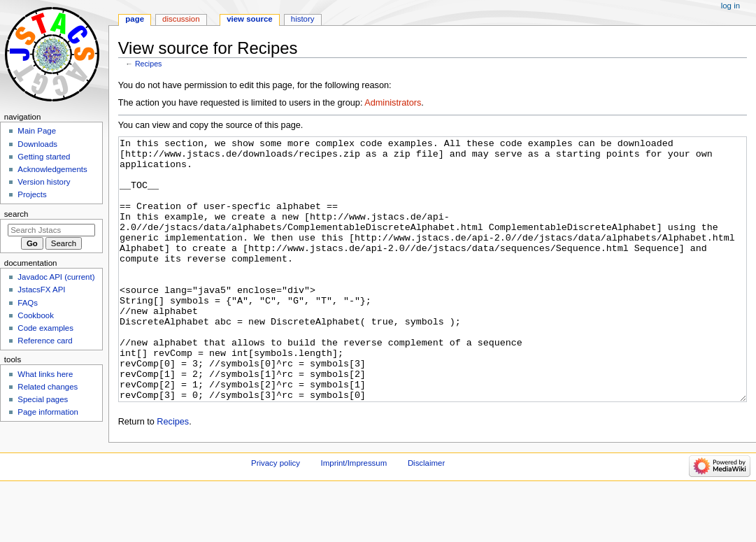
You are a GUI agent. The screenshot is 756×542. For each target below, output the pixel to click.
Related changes (48, 387)
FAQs (28, 303)
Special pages (43, 399)
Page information (48, 412)
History (303, 19)
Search (16, 214)
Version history (44, 182)
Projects (32, 194)
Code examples (45, 328)
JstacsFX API (41, 290)
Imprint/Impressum (354, 515)
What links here (45, 374)
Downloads (37, 144)
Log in (730, 6)
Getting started (44, 157)
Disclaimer (426, 515)
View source (250, 19)
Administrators (393, 103)
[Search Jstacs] (51, 230)
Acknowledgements (52, 169)
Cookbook (36, 315)
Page (135, 19)
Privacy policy (276, 515)
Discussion (181, 19)
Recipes (149, 64)
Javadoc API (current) (56, 277)
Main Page (37, 131)
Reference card (45, 341)
